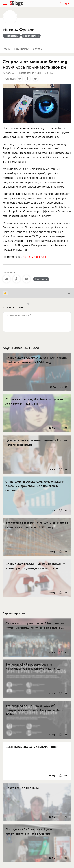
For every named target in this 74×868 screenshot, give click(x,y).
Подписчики (22, 48)
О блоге (38, 48)
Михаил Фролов (18, 30)
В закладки (41, 279)
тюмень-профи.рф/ (35, 257)
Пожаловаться (31, 36)
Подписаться (12, 36)
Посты (7, 48)
